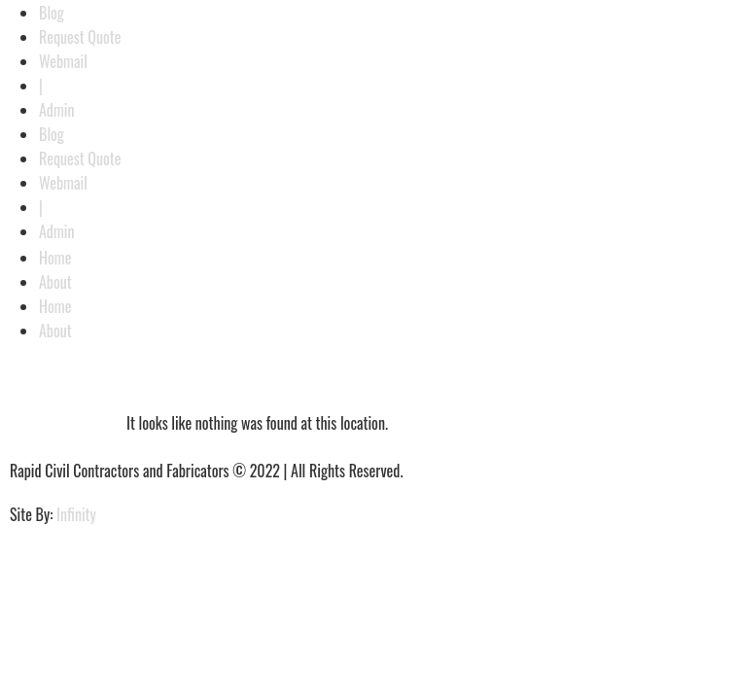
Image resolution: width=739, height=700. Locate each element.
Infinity (76, 514)
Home (55, 258)
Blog (52, 13)
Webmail (63, 61)
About (55, 282)
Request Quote (80, 37)
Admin (57, 110)
